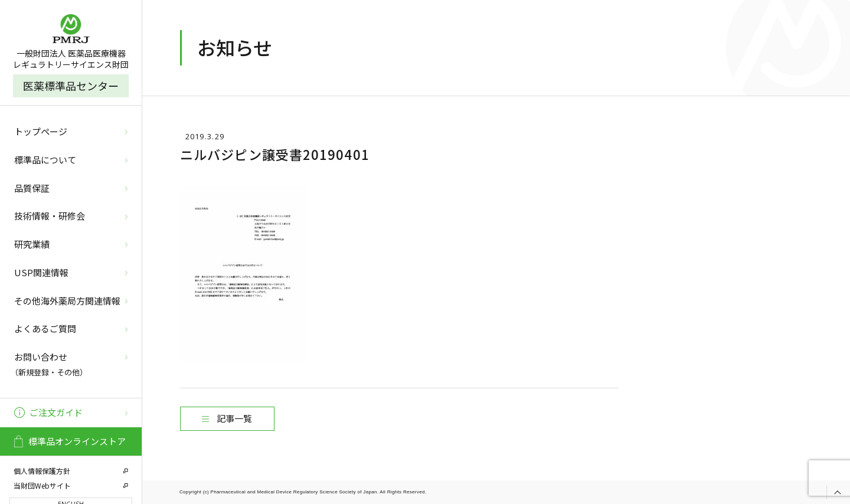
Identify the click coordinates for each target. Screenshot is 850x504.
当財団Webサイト (42, 485)
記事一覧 (234, 418)
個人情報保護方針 (42, 471)
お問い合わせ (69, 365)
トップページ (41, 131)
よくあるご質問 (45, 328)
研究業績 (32, 244)
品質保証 (32, 188)
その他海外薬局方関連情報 (67, 301)
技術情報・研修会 (50, 216)
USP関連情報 (41, 272)
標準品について (45, 160)
